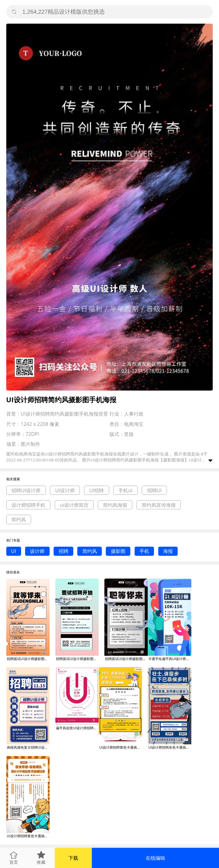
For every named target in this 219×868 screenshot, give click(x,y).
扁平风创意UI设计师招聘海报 (77, 728)
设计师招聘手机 (28, 505)
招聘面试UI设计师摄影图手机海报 (28, 659)
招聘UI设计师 (26, 490)
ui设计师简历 (74, 505)
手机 (144, 551)
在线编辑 (155, 858)
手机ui (125, 490)
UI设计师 (65, 490)
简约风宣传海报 (159, 505)
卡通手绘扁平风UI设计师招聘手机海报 (170, 659)
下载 (73, 858)
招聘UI (154, 490)
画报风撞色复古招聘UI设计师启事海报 (28, 747)
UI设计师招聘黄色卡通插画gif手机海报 (121, 747)
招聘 (64, 551)
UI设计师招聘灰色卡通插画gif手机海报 (170, 747)
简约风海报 (115, 505)
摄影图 (118, 551)
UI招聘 (97, 490)
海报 (168, 551)
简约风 (19, 519)
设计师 (37, 551)
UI (14, 551)
